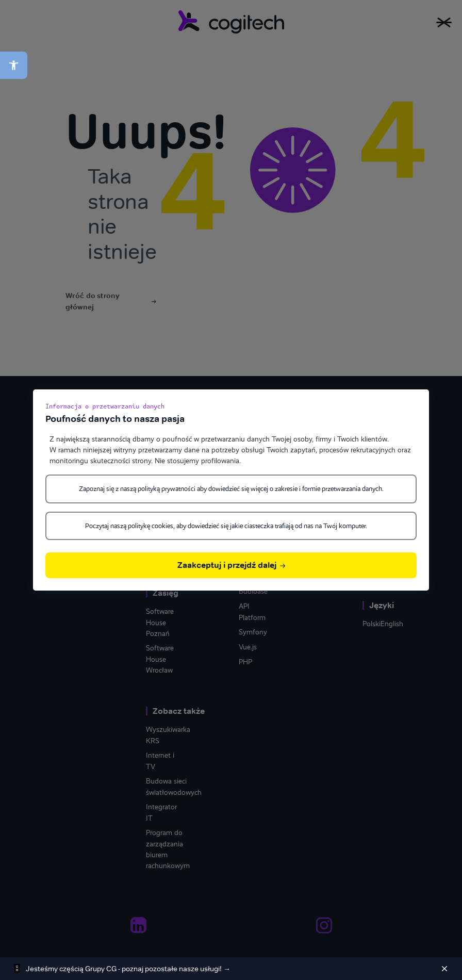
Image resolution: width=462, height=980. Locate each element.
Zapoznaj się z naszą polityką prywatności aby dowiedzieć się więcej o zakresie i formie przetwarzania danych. (231, 489)
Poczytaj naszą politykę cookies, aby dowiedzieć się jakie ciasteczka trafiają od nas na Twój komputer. (226, 526)
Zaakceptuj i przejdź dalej (231, 565)
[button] (14, 65)
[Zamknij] (444, 969)
